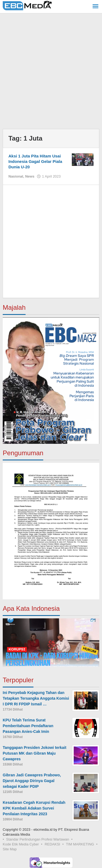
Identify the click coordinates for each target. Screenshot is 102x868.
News (30, 176)
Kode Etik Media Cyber (21, 844)
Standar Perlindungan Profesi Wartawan (38, 839)
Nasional (16, 176)
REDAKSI (52, 844)
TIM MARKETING (80, 844)
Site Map (10, 849)
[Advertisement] (51, 72)
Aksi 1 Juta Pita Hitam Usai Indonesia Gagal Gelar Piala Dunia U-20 (35, 161)
